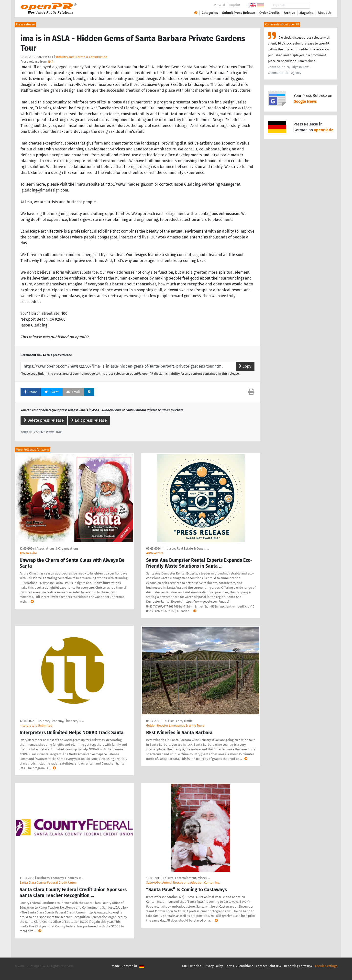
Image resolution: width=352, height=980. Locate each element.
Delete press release (44, 420)
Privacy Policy (213, 966)
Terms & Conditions (239, 966)
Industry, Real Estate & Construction (82, 57)
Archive (290, 13)
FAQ (185, 966)
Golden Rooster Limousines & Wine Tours (175, 726)
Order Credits (269, 13)
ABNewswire (28, 553)
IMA (51, 62)
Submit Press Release (239, 13)
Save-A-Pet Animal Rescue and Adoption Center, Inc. (183, 883)
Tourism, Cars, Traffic (178, 721)
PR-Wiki (220, 5)
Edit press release (89, 420)
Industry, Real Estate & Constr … (186, 548)
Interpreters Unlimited (36, 726)
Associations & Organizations (58, 548)
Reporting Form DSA (298, 966)
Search (321, 5)
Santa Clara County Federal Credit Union (48, 883)
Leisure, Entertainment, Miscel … (187, 878)
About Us (325, 13)
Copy (245, 366)
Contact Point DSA (269, 966)
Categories (210, 13)
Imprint (235, 5)
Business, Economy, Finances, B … (60, 721)
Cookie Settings (326, 966)
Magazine (307, 13)
